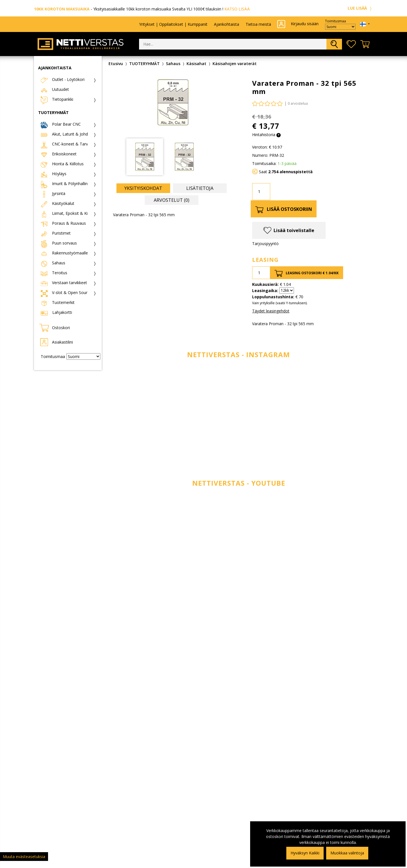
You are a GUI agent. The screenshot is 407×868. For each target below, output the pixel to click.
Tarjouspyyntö (265, 244)
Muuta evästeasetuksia (24, 857)
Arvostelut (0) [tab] (172, 200)
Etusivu (116, 64)
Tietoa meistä (258, 24)
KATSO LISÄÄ (237, 9)
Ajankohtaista (227, 24)
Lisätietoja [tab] (200, 188)
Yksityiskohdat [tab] (143, 188)
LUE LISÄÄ (360, 8)
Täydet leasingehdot (271, 311)
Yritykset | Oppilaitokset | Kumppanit (173, 24)
